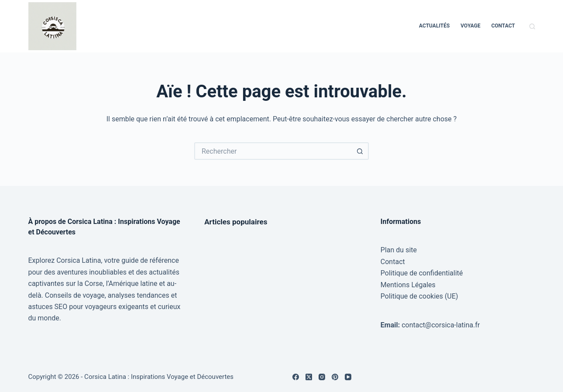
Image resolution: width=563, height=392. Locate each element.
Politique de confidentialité (422, 273)
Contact (503, 26)
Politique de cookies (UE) (419, 296)
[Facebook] (296, 377)
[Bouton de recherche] (360, 151)
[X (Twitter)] (309, 377)
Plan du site (399, 250)
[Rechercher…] (273, 151)
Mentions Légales (408, 285)
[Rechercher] (532, 26)
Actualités (434, 26)
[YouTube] (348, 377)
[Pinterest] (335, 377)
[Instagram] (322, 377)
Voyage (470, 26)
